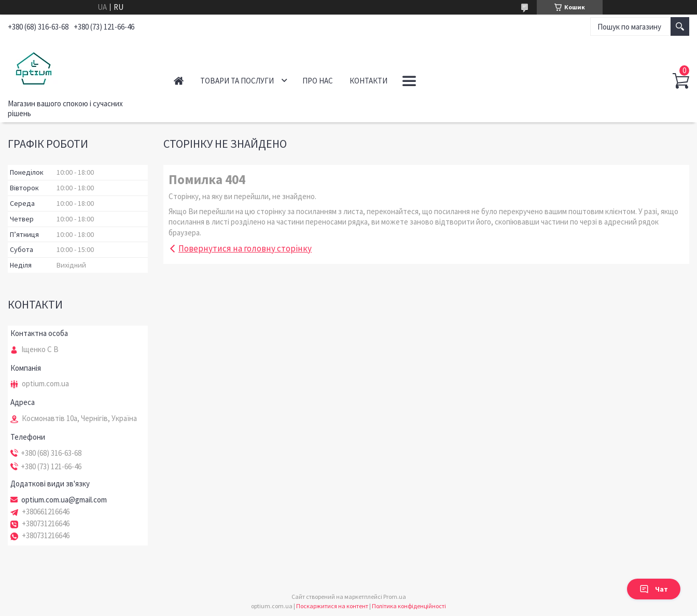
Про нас (318, 81)
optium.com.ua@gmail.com (64, 500)
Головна (179, 81)
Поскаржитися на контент (332, 606)
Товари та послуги (237, 81)
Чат (654, 589)
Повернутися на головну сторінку (245, 248)
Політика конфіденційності (409, 606)
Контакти (368, 81)
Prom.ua (395, 597)
